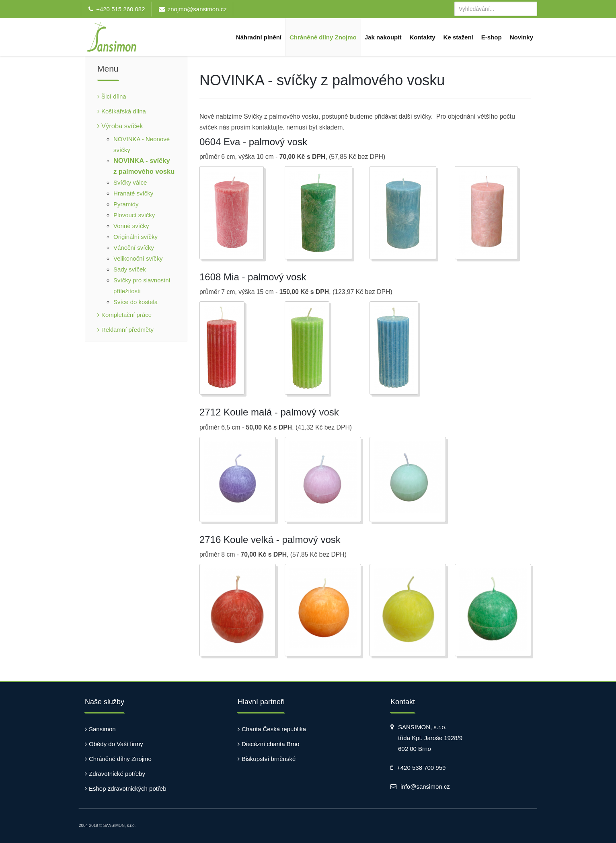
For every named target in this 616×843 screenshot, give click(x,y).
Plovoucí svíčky (134, 215)
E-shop (492, 37)
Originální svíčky (136, 237)
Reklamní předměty (127, 330)
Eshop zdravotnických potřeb (128, 789)
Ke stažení (458, 37)
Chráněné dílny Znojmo (323, 37)
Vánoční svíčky (134, 248)
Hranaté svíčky (133, 193)
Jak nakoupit (383, 37)
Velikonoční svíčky (138, 258)
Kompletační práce (126, 315)
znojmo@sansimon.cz (197, 9)
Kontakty (422, 37)
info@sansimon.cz (425, 786)
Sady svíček (130, 269)
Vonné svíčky (131, 226)
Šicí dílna (114, 96)
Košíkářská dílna (124, 111)
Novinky (522, 37)
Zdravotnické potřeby (117, 774)
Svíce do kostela (136, 302)
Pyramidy (126, 204)
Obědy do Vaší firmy (116, 744)
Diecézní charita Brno (270, 744)
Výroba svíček (122, 126)
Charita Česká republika (274, 729)
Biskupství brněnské (269, 759)
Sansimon (102, 729)
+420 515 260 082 (120, 9)
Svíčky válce (130, 182)
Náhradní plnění (259, 37)
